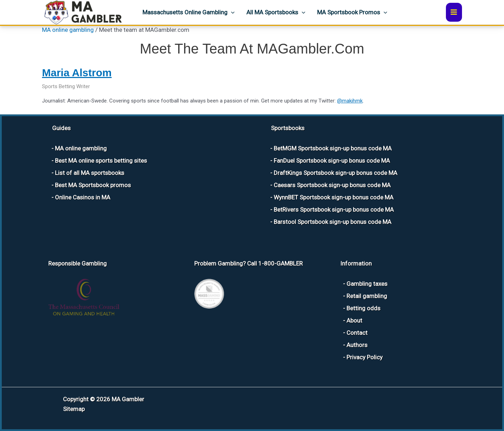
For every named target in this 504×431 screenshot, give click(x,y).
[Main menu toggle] (454, 12)
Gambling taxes (367, 284)
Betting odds (363, 308)
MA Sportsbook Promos (352, 12)
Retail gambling (367, 296)
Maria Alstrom (77, 73)
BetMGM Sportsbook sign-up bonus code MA (333, 148)
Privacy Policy (365, 357)
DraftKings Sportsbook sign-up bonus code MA (335, 173)
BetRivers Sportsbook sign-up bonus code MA (334, 210)
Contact (357, 333)
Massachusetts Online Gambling (188, 12)
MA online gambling (68, 30)
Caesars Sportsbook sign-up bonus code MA (332, 185)
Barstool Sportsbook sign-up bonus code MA (332, 222)
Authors (357, 345)
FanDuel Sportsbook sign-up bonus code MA (332, 161)
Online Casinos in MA (83, 197)
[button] (231, 12)
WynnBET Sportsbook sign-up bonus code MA (334, 197)
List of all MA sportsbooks (90, 173)
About (354, 320)
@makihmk (350, 101)
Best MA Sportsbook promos (93, 185)
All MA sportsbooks (276, 12)
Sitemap (74, 409)
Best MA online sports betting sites (101, 161)
